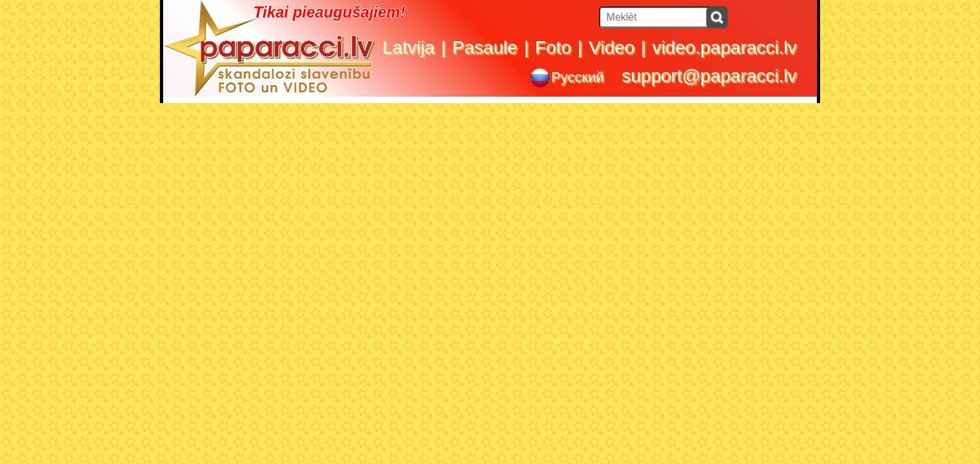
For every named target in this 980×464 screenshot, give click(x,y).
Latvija (408, 47)
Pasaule (485, 47)
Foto (553, 47)
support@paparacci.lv (709, 76)
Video (612, 47)
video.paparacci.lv (724, 47)
